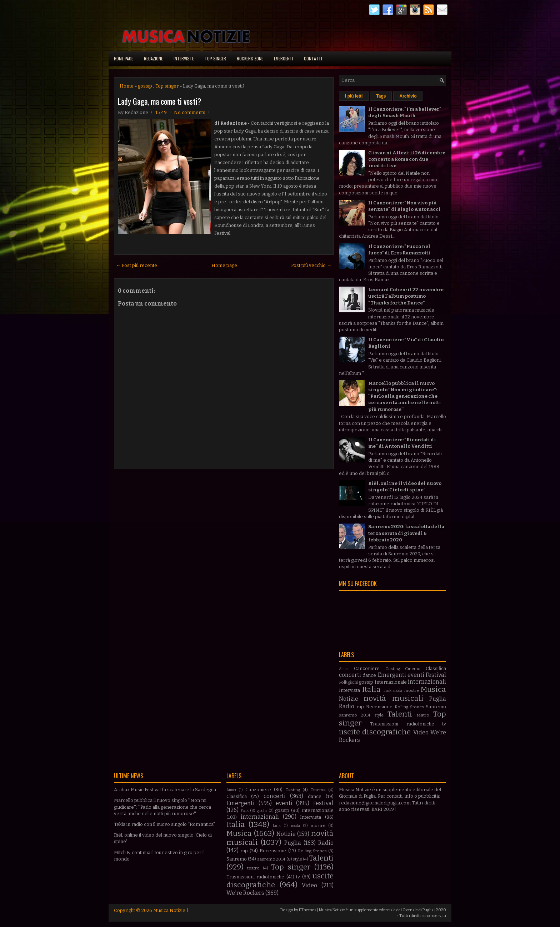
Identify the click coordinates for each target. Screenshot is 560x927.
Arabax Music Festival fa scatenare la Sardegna (165, 790)
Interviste (184, 58)
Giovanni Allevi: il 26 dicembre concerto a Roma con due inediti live (407, 159)
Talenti (400, 714)
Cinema (413, 669)
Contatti (313, 58)
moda (398, 691)
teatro (423, 715)
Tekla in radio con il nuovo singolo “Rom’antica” (164, 824)
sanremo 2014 (355, 715)
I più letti (354, 96)
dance (369, 675)
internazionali (427, 682)
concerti (350, 675)
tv (444, 724)
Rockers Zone (250, 58)
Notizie (349, 699)
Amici (344, 669)
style (379, 715)
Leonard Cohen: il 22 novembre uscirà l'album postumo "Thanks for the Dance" (406, 296)
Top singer (215, 58)
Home (127, 86)
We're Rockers (245, 893)
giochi (353, 682)
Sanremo (436, 707)
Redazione (153, 58)
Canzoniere (367, 668)
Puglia (438, 699)
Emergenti (284, 58)
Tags (381, 96)
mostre (412, 690)
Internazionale (391, 682)
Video (421, 732)
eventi (416, 675)
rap (360, 707)
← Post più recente (137, 265)
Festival (436, 675)
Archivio (408, 96)
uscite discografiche (375, 732)
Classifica (436, 668)
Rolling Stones (409, 707)
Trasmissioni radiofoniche (402, 724)
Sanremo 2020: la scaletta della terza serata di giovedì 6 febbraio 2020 (406, 533)
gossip (145, 86)
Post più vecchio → (311, 265)
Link (387, 691)
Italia (371, 690)
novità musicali (393, 698)
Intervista (349, 690)
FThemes (308, 910)
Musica (433, 690)
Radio (347, 706)
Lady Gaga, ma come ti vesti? (159, 101)
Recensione (379, 707)
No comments (190, 112)
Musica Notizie (169, 910)
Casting (393, 669)
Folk (343, 682)
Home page (124, 58)
